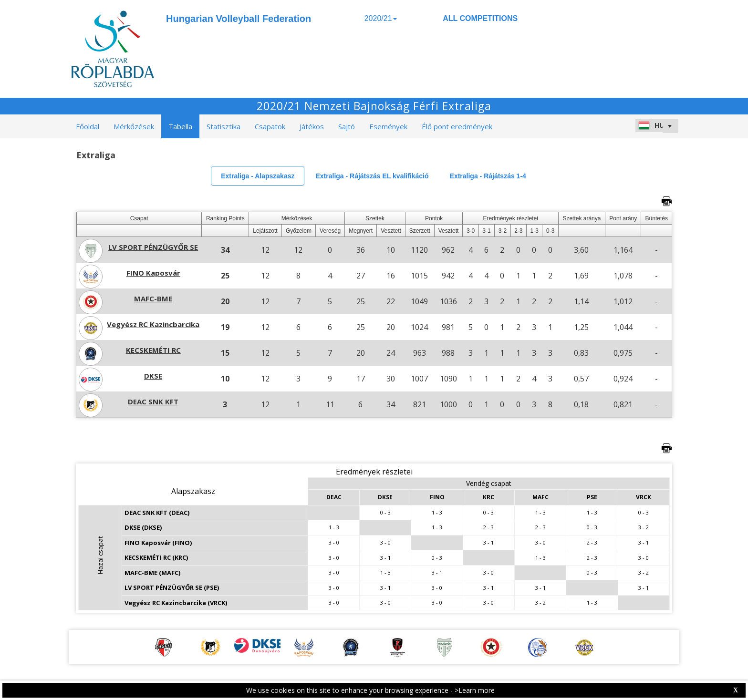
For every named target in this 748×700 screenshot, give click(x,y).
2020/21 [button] (381, 18)
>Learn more (475, 690)
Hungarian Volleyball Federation (239, 19)
